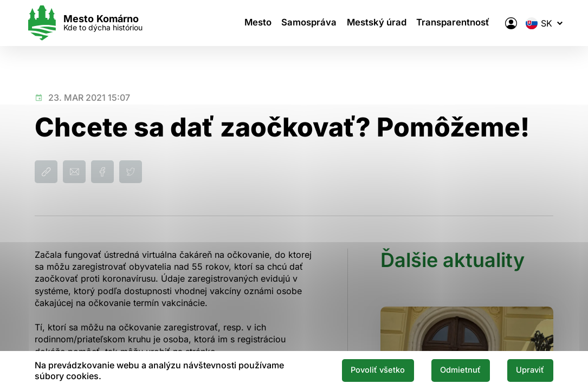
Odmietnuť (451, 370)
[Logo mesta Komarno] (93, 23)
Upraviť (527, 370)
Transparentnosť (450, 23)
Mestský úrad (375, 23)
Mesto (260, 23)
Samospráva (310, 23)
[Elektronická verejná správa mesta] (502, 23)
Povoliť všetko (361, 370)
